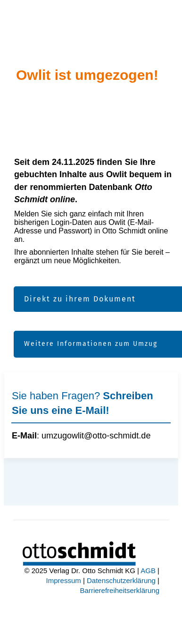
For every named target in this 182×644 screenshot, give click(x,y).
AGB (148, 571)
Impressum (64, 580)
